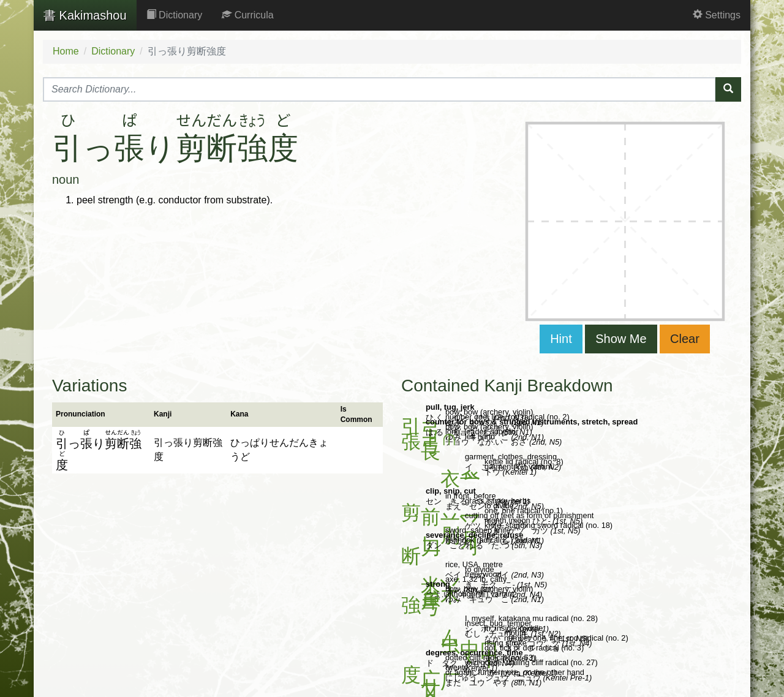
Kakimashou (85, 15)
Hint (561, 339)
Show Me (621, 339)
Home (66, 51)
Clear (685, 339)
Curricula (247, 15)
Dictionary (175, 15)
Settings (717, 15)
